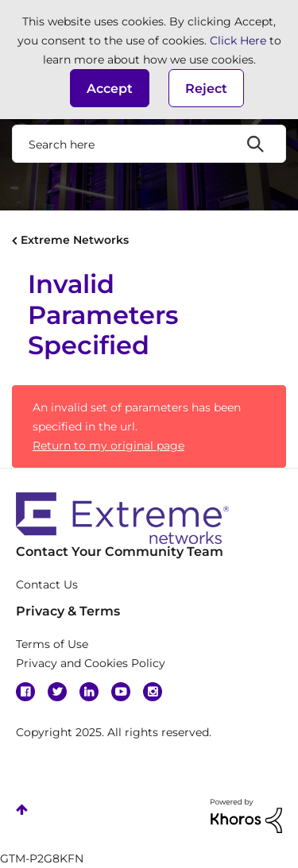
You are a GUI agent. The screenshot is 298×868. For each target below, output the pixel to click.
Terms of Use (52, 644)
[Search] (149, 144)
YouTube (121, 692)
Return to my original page (108, 446)
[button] (110, 88)
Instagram (153, 692)
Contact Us (47, 584)
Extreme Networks (75, 240)
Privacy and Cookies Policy (91, 663)
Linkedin (89, 692)
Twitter (57, 692)
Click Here (238, 41)
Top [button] (22, 810)
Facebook (25, 692)
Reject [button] (206, 89)
